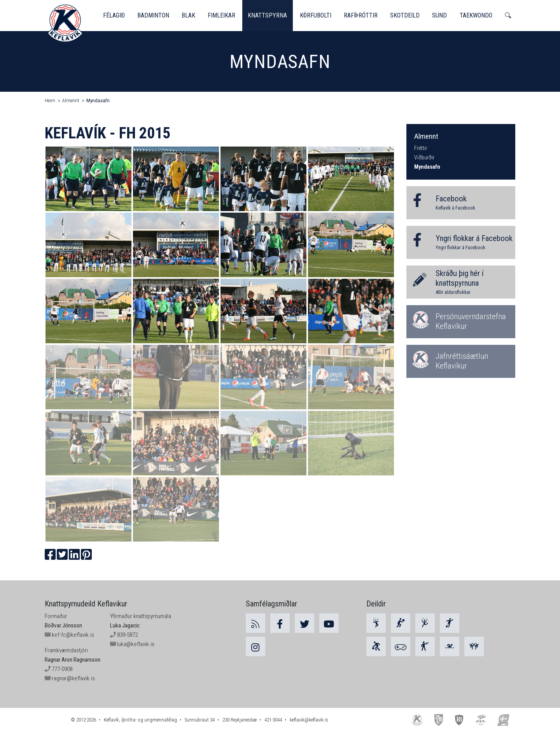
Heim (50, 100)
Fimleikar (223, 15)
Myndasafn (98, 100)
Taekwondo (479, 15)
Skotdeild (407, 15)
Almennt (71, 100)
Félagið (114, 15)
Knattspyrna (269, 15)
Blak (189, 15)
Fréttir (421, 148)
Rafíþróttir (363, 15)
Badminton (154, 15)
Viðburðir (424, 158)
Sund (442, 15)
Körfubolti (317, 15)
